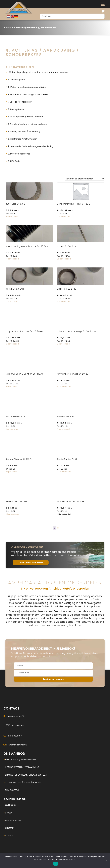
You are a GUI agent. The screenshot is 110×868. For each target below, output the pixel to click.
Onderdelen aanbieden (31, 562)
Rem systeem (11, 790)
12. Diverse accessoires (19, 154)
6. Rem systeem (16, 109)
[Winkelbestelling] (85, 179)
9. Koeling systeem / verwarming (24, 132)
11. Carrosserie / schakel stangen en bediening (30, 146)
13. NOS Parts (14, 161)
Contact (10, 836)
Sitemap (9, 828)
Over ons (10, 805)
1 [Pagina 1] (52, 528)
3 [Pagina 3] (58, 528)
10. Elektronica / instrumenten (22, 139)
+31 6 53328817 (14, 736)
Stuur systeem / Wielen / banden (22, 782)
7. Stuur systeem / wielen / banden (25, 117)
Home (7, 28)
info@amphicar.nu (17, 745)
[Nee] (106, 860)
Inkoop (8, 813)
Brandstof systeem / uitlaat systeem (25, 775)
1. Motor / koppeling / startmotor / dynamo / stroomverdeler (38, 72)
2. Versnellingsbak (16, 80)
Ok (56, 864)
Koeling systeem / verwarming (21, 767)
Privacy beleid (12, 820)
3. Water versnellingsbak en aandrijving (27, 87)
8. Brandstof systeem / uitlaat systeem (27, 124)
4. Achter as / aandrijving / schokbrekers (28, 94)
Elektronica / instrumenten (20, 760)
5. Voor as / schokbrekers (20, 102)
